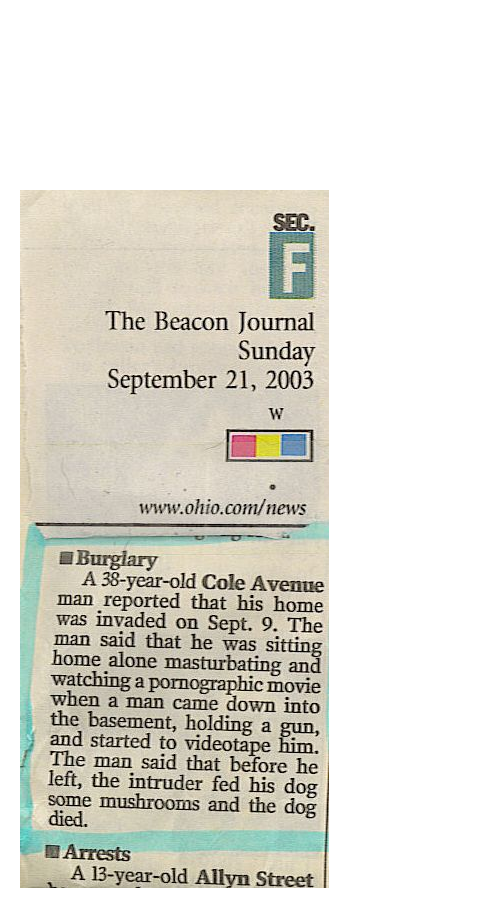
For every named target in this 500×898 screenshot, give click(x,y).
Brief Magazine (250, 95)
